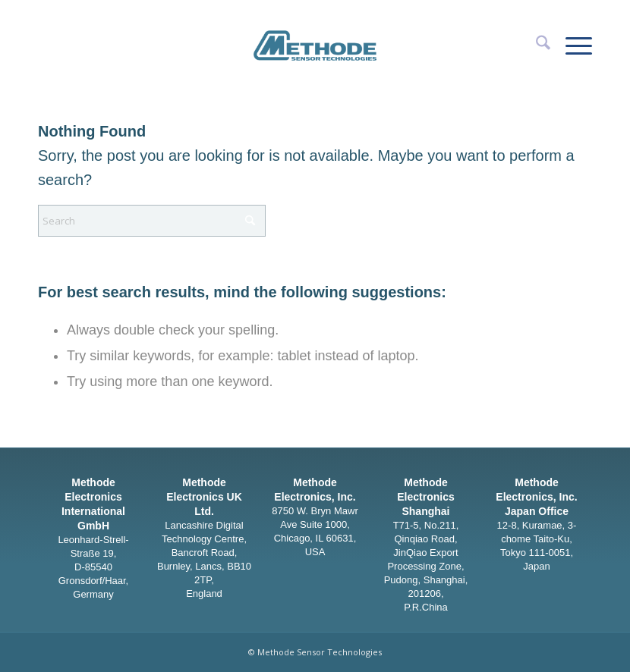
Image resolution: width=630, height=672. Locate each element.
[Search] (535, 46)
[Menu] (571, 46)
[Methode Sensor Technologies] (315, 34)
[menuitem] (535, 46)
